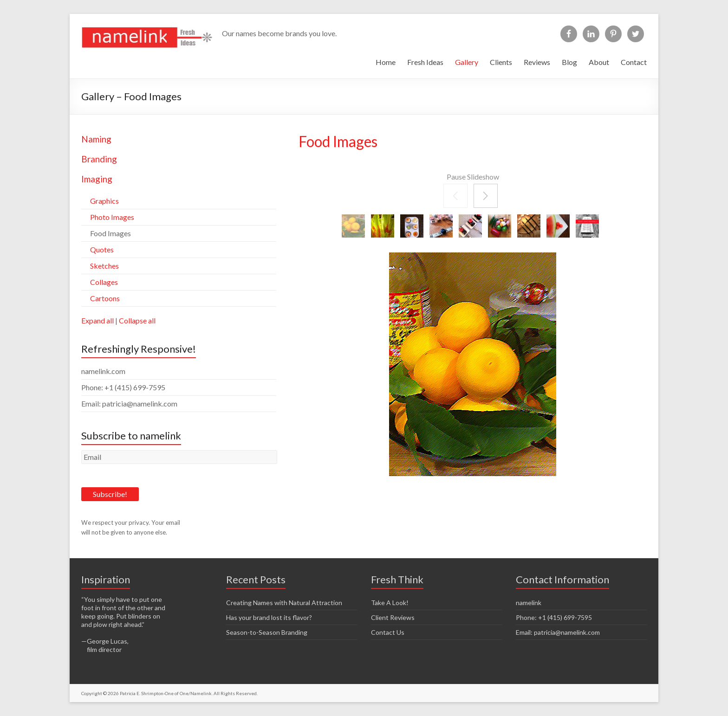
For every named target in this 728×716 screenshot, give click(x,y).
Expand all (97, 320)
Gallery (467, 62)
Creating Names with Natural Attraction (284, 603)
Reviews (537, 62)
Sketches (104, 266)
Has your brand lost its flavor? (269, 617)
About (599, 62)
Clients (501, 62)
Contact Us (388, 632)
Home (386, 62)
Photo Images (112, 217)
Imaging (97, 179)
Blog (569, 62)
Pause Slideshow (473, 177)
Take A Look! (390, 603)
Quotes (102, 249)
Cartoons (105, 298)
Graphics (104, 201)
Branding (99, 159)
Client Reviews (393, 617)
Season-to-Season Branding (267, 632)
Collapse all (137, 320)
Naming (96, 139)
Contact (634, 62)
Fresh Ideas (425, 62)
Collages (104, 282)
